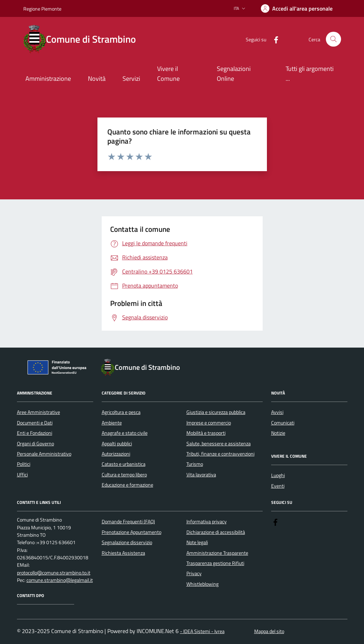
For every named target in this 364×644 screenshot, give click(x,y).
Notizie (278, 433)
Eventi (278, 486)
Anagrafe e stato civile (125, 433)
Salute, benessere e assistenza (219, 444)
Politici (24, 464)
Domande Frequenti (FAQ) (128, 522)
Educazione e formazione (127, 485)
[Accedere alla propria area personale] (297, 8)
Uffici (22, 475)
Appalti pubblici (117, 444)
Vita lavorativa (201, 475)
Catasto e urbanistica (124, 464)
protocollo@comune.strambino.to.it (54, 573)
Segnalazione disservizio (127, 542)
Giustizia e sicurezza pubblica (216, 412)
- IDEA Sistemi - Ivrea (202, 631)
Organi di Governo (35, 444)
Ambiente (112, 423)
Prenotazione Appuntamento (132, 532)
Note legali (197, 542)
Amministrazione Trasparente (217, 553)
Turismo (195, 464)
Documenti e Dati (35, 423)
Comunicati (283, 423)
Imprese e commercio (209, 423)
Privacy (194, 573)
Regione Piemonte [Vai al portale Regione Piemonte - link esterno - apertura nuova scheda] (42, 9)
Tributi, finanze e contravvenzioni (220, 454)
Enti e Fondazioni (35, 433)
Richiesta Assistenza (123, 553)
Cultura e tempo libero (124, 475)
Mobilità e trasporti (206, 433)
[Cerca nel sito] (333, 39)
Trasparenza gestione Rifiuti (215, 563)
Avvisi (277, 412)
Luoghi (278, 475)
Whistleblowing (202, 584)
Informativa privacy (207, 522)
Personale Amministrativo (44, 454)
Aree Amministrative (38, 412)
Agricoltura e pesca (121, 412)
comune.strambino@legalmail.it (60, 580)
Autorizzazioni (116, 454)
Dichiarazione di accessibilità (216, 532)
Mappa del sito (269, 631)
